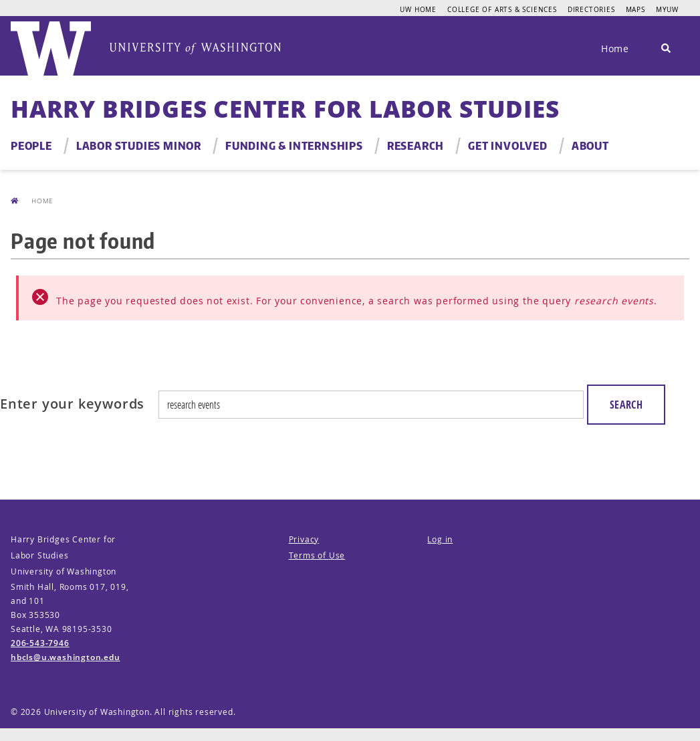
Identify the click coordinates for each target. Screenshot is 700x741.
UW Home (418, 9)
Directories (591, 9)
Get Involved (508, 146)
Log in (440, 539)
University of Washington (97, 712)
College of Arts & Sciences (502, 9)
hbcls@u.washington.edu (66, 657)
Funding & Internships (294, 146)
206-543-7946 (40, 643)
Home (615, 48)
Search (626, 405)
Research (416, 146)
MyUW (667, 9)
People (31, 146)
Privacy (304, 539)
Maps (635, 9)
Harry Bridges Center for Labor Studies (285, 109)
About (590, 146)
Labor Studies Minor (139, 146)
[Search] (666, 49)
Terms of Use (317, 555)
